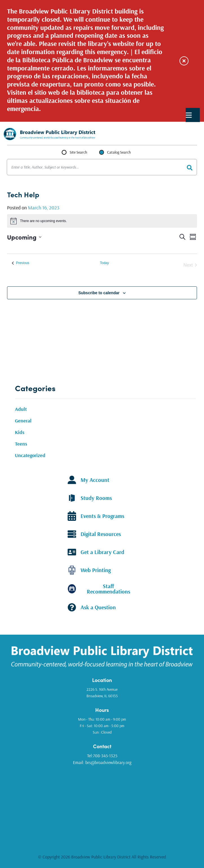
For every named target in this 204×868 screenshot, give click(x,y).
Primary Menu (189, 115)
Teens (21, 444)
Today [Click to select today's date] (104, 263)
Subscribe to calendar (99, 293)
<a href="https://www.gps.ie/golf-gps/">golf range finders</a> (102, 805)
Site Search (78, 152)
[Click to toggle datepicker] (24, 237)
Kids (20, 432)
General (23, 421)
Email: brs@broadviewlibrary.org (102, 762)
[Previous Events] (21, 263)
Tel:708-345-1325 (102, 756)
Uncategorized (30, 455)
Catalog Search (119, 152)
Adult (21, 409)
